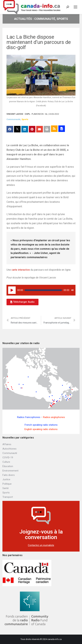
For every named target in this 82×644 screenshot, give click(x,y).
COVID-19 (8, 457)
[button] (22, 302)
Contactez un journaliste (41, 545)
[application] (41, 290)
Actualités (23, 19)
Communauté (45, 19)
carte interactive (21, 270)
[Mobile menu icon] (75, 7)
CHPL (27, 114)
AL (46, 114)
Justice (6, 479)
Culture (6, 462)
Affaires (7, 444)
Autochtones (9, 449)
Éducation (8, 466)
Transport (8, 497)
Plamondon (38, 114)
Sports (62, 19)
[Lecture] (12, 290)
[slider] (43, 290)
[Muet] (72, 290)
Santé (6, 488)
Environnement (10, 471)
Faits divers (9, 475)
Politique (7, 484)
